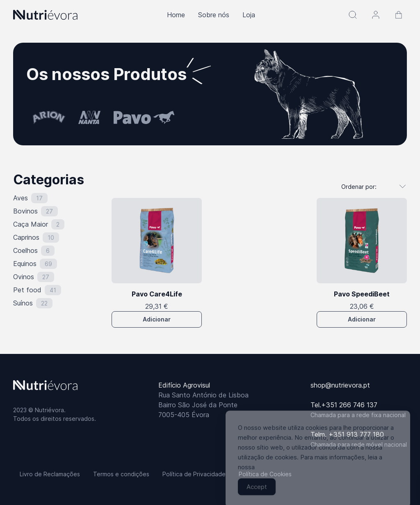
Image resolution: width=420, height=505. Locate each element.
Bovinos (25, 211)
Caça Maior (31, 224)
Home (176, 15)
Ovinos (24, 277)
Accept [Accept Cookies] (257, 493)
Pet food (27, 290)
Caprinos (26, 237)
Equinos (25, 264)
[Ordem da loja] (370, 186)
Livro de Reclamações (50, 474)
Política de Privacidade (194, 474)
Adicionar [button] (157, 319)
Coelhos (25, 250)
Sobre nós (214, 15)
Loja (249, 15)
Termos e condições (121, 474)
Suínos (23, 303)
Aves (21, 198)
